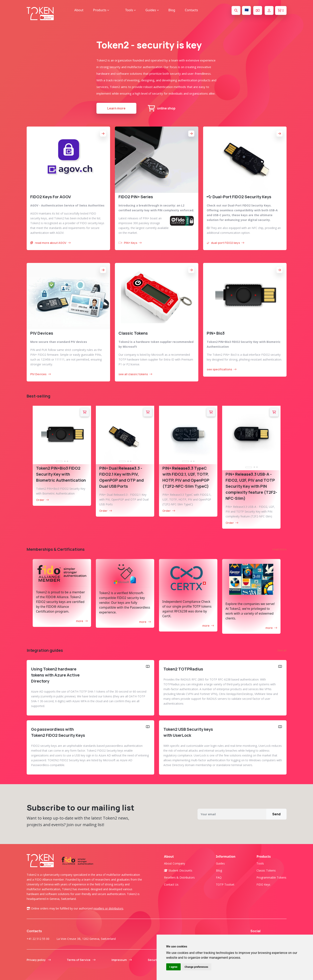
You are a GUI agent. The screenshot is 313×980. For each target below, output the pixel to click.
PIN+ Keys (130, 243)
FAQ (219, 877)
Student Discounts (178, 870)
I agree (173, 967)
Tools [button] (130, 10)
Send (276, 814)
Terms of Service (81, 960)
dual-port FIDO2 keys (225, 243)
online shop (162, 108)
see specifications (222, 369)
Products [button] (101, 10)
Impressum (122, 960)
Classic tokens (266, 870)
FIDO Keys (263, 884)
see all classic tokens (135, 374)
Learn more (116, 108)
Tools (260, 863)
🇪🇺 (247, 10)
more (82, 621)
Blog (172, 10)
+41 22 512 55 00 (38, 939)
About (79, 10)
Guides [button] (152, 10)
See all (282, 650)
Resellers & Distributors (179, 877)
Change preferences (197, 967)
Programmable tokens (271, 877)
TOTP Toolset (225, 884)
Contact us (171, 884)
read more (279, 549)
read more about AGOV (50, 243)
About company (175, 863)
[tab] (59, 461)
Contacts (191, 10)
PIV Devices (41, 374)
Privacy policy (39, 960)
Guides (220, 863)
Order (42, 500)
